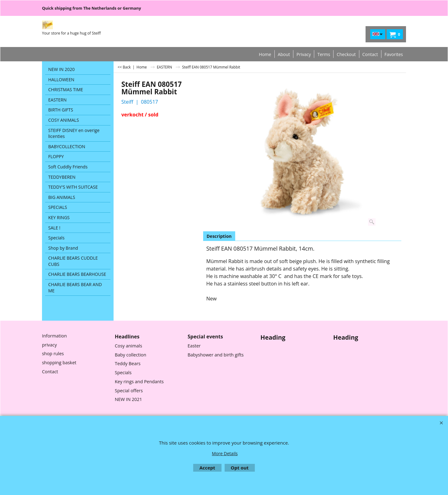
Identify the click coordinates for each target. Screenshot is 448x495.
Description (219, 236)
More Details (225, 453)
